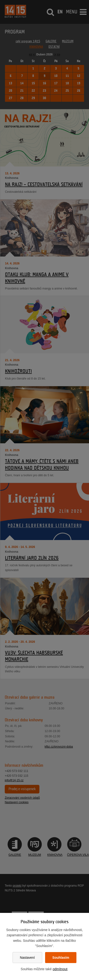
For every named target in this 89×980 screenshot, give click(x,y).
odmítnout (60, 969)
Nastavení (27, 958)
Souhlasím (61, 958)
